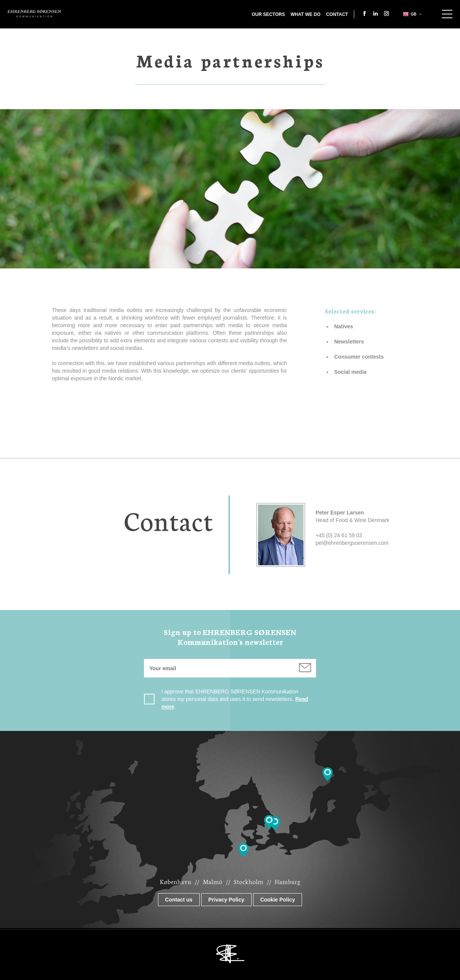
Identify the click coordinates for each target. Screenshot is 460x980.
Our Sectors (268, 14)
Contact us (179, 900)
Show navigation (447, 14)
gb (409, 14)
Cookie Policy (278, 900)
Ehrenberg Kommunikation (34, 14)
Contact (337, 14)
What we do (306, 14)
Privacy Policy (226, 900)
